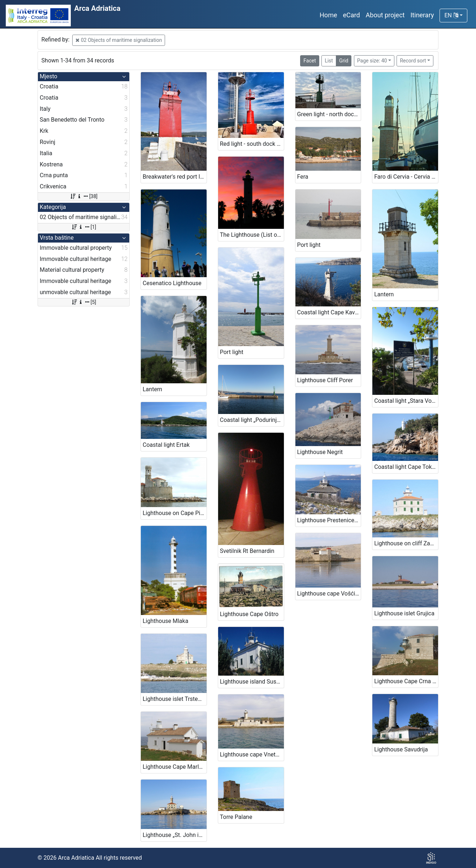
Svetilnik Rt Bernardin (247, 551)
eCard (351, 15)
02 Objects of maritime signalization (119, 40)
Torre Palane (236, 817)
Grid (344, 61)
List (329, 61)
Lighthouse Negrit (320, 452)
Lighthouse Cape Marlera (175, 767)
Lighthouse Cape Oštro (249, 614)
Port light (232, 352)
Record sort (413, 61)
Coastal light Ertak (166, 445)
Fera (303, 177)
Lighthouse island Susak (251, 682)
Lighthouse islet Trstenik (174, 699)
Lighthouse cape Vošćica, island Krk (329, 594)
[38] (84, 196)
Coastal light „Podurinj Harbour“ (252, 420)
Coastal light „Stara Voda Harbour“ (406, 401)
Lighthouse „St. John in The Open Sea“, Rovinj (175, 835)
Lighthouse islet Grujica (404, 613)
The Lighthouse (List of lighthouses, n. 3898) (252, 235)
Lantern (384, 294)
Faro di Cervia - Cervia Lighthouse (406, 177)
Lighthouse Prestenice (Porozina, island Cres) (329, 520)
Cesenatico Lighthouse (172, 283)
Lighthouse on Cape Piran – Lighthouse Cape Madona (175, 513)
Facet (310, 61)
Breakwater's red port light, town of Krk (175, 177)
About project (385, 15)
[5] (84, 302)
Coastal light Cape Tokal (405, 467)
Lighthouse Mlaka (165, 621)
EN (451, 15)
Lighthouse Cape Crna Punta (406, 681)
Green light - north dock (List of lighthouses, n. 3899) (329, 114)
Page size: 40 (372, 61)
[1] (84, 227)
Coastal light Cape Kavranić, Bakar (329, 312)
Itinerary (422, 15)
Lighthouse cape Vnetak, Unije (252, 754)
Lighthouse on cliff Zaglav (406, 543)
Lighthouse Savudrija (401, 749)
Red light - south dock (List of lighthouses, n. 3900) (252, 144)
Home (328, 15)
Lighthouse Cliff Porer (325, 380)
